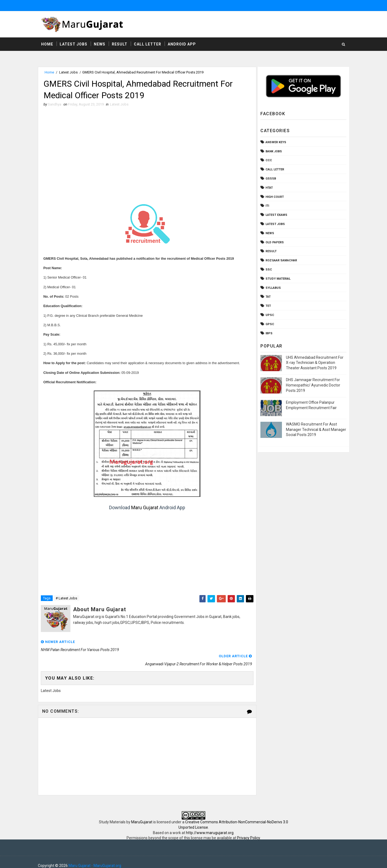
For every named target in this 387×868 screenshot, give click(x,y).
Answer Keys (275, 143)
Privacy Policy (248, 831)
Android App (183, 44)
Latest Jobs (75, 44)
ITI (266, 206)
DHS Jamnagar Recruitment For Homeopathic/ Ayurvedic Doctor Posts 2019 (312, 385)
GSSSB (270, 179)
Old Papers (274, 242)
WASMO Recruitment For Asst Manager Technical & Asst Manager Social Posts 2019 (315, 430)
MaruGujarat (142, 815)
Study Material (277, 279)
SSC (268, 270)
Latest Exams (275, 215)
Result (121, 44)
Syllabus (272, 288)
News (101, 44)
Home (48, 44)
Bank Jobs (273, 152)
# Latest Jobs (67, 599)
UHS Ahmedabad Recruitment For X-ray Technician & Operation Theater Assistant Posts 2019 (314, 363)
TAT (267, 297)
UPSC (269, 315)
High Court (274, 197)
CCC (268, 161)
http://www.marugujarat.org (210, 826)
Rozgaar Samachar (280, 261)
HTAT (268, 188)
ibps (268, 333)
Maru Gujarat (144, 508)
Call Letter (149, 44)
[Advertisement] (146, 151)
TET (267, 306)
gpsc (269, 324)
